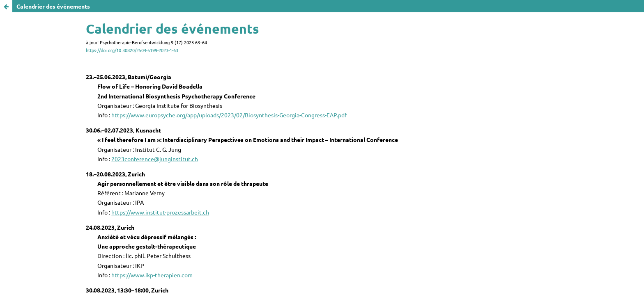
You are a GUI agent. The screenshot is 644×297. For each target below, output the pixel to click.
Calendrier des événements (53, 6)
